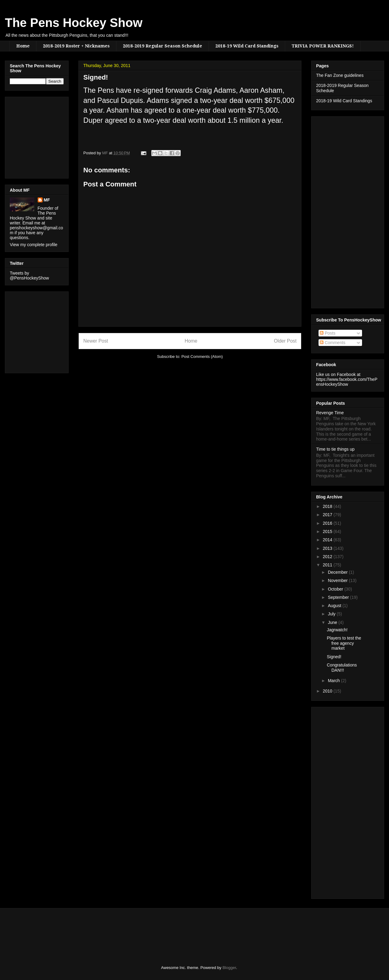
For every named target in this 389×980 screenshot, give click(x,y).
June (333, 622)
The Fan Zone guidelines (340, 75)
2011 (328, 565)
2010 (328, 691)
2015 (328, 531)
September (339, 597)
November (338, 580)
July (332, 614)
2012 (328, 557)
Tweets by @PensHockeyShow (29, 276)
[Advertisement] (28, 136)
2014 (328, 540)
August (335, 606)
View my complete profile (34, 245)
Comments (333, 343)
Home (23, 46)
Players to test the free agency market (344, 643)
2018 (328, 506)
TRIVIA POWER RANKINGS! (323, 46)
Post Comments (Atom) (202, 357)
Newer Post (96, 341)
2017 (328, 515)
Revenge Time (330, 413)
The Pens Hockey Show (74, 23)
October (336, 589)
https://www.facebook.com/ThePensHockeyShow (347, 382)
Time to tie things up (335, 449)
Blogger (229, 968)
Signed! (334, 657)
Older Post (285, 341)
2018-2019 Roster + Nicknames (76, 46)
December (338, 572)
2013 (328, 548)
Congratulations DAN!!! (342, 668)
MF (47, 200)
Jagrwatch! (337, 630)
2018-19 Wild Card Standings (247, 46)
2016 (328, 523)
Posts (328, 333)
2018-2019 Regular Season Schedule (162, 46)
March (334, 681)
